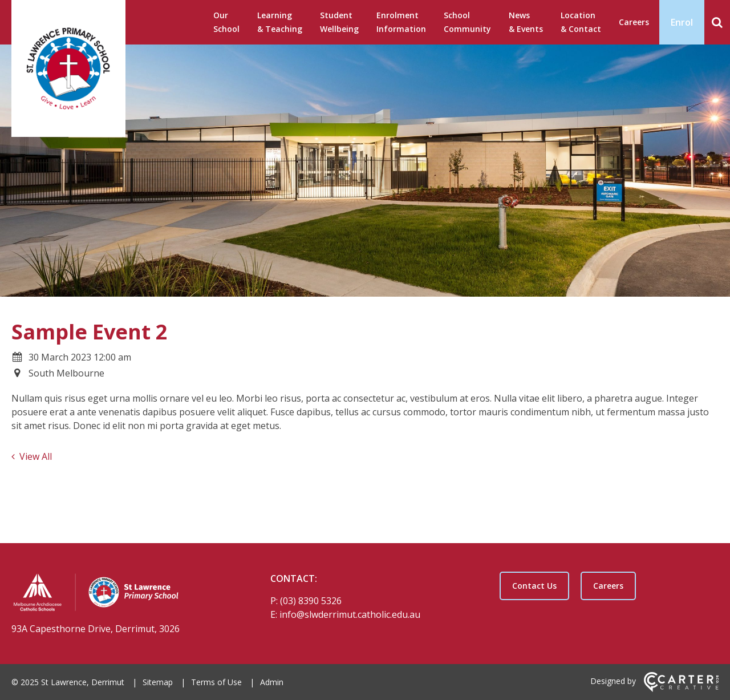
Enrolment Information (401, 22)
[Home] (121, 594)
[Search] (717, 22)
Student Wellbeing (339, 22)
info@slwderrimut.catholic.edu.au (350, 614)
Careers (634, 22)
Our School (226, 22)
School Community (467, 22)
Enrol (682, 22)
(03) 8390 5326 (311, 601)
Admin (272, 682)
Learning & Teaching (280, 22)
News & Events (526, 22)
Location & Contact (581, 22)
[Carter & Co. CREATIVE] (681, 689)
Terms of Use (216, 682)
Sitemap (158, 682)
